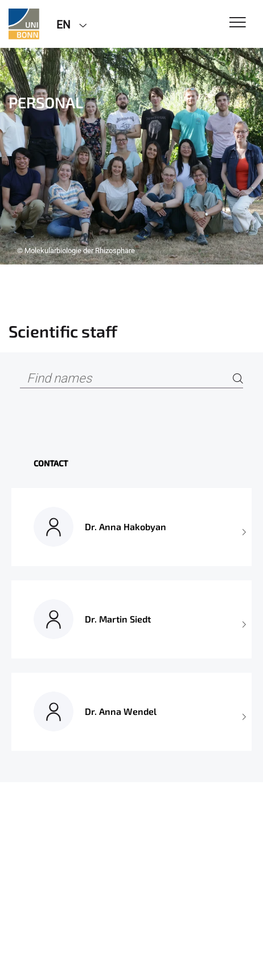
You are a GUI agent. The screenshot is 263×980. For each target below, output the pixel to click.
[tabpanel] (131, 156)
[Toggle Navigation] (238, 23)
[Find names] (132, 379)
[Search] (238, 379)
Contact (51, 463)
